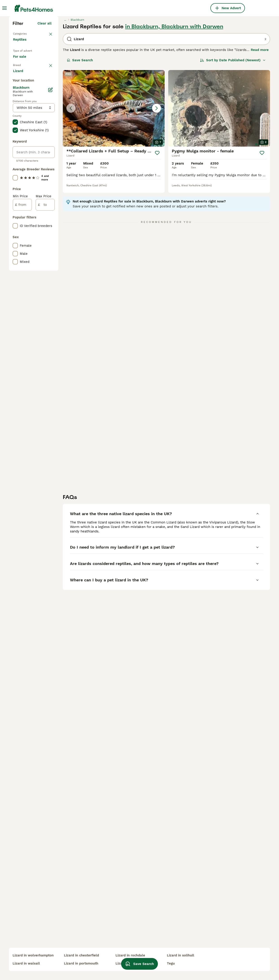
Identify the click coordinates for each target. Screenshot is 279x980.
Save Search (80, 138)
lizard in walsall (26, 963)
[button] (114, 186)
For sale (23, 140)
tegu (171, 963)
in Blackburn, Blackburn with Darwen (174, 105)
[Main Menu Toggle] (4, 8)
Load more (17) (43, 258)
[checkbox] (15, 176)
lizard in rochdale (130, 955)
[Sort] (233, 138)
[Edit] (50, 277)
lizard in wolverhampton (33, 955)
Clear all (45, 101)
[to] (45, 392)
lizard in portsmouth (81, 963)
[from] (22, 392)
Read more (260, 128)
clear (47, 153)
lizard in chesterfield (81, 955)
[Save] (157, 231)
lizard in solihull (181, 955)
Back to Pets (24, 111)
